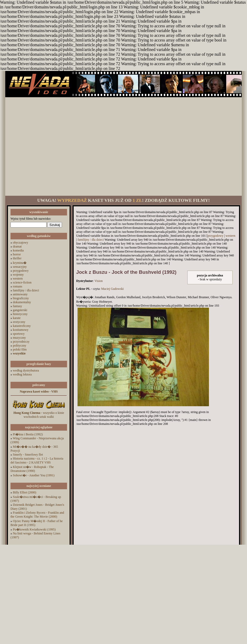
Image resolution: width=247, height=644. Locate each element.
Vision (98, 281)
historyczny (20, 314)
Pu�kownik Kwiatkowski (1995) (34, 529)
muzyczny (19, 338)
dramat (17, 246)
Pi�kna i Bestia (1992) (28, 434)
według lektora (22, 374)
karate (17, 318)
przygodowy (21, 271)
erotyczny (19, 322)
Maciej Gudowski (112, 289)
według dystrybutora (26, 370)
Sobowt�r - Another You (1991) (34, 475)
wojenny (18, 275)
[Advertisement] (49, 146)
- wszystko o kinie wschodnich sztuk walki (39, 415)
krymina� (20, 263)
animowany (20, 294)
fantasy (17, 306)
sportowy (19, 334)
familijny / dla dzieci (26, 290)
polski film (20, 349)
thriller (17, 258)
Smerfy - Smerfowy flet (28, 455)
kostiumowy (21, 330)
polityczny (20, 346)
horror (17, 254)
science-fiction (22, 282)
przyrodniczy (21, 342)
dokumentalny (22, 302)
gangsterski (20, 310)
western (18, 279)
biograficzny (21, 298)
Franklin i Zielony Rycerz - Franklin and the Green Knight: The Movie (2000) (37, 515)
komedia (18, 250)
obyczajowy (20, 243)
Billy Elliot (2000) (25, 492)
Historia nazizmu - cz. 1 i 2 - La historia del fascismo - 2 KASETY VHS (37, 460)
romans (17, 286)
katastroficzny (22, 326)
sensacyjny (20, 267)
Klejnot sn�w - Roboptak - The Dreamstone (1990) (32, 469)
